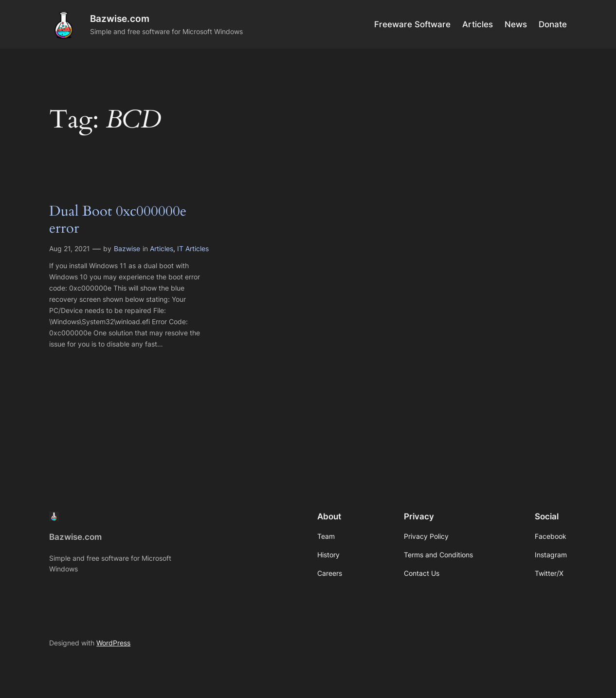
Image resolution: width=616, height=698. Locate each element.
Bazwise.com (120, 18)
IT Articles (193, 248)
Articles (162, 248)
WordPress (113, 643)
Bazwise (127, 248)
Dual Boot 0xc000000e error (118, 220)
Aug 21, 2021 (70, 248)
